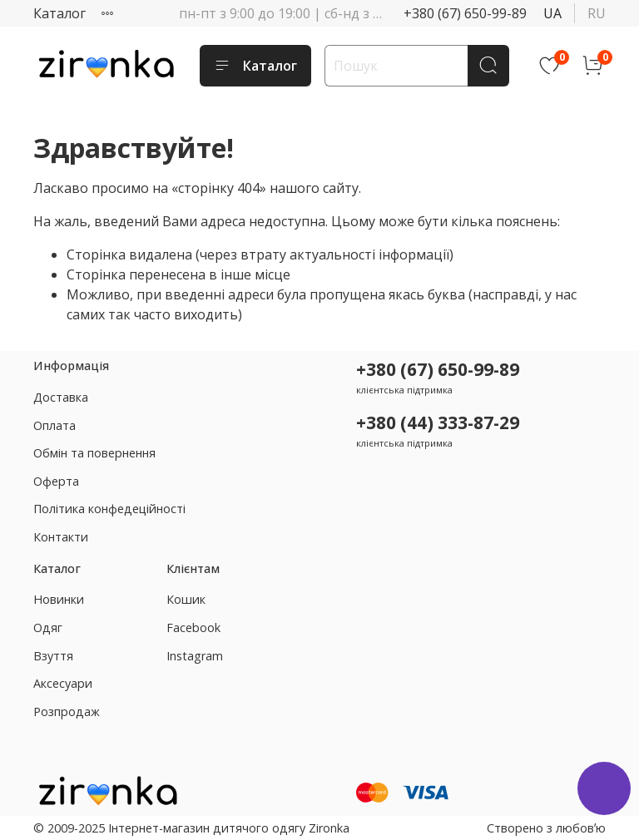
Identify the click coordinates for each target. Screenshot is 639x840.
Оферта (56, 481)
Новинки (59, 599)
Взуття (53, 656)
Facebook (193, 628)
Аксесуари (63, 683)
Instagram (195, 656)
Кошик (186, 599)
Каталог (59, 13)
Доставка (61, 397)
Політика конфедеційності (109, 509)
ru (597, 13)
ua (552, 13)
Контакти (61, 537)
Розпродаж (67, 712)
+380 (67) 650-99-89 (465, 13)
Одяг (48, 628)
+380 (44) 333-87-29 (438, 422)
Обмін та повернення (94, 453)
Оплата (54, 425)
